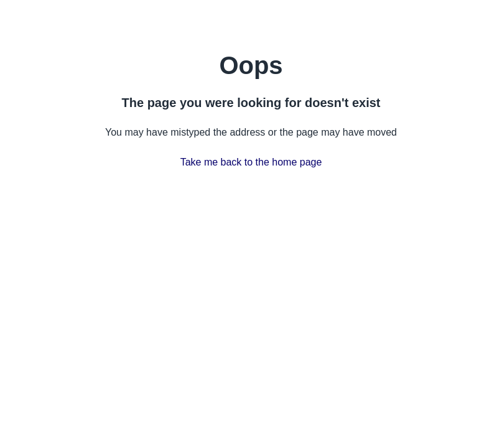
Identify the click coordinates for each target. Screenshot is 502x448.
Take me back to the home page (251, 162)
